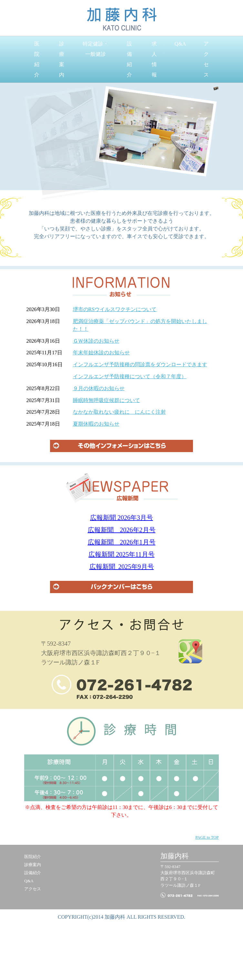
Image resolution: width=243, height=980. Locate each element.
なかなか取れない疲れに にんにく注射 (119, 412)
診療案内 (62, 59)
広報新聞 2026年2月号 (122, 530)
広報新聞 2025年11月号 (121, 554)
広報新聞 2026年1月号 (122, 542)
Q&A (180, 44)
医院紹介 (37, 59)
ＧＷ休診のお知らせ (96, 341)
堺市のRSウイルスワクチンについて (115, 309)
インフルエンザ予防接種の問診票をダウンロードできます (140, 364)
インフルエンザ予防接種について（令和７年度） (130, 376)
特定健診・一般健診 (96, 49)
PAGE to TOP (207, 837)
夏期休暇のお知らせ (96, 424)
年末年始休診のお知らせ (101, 353)
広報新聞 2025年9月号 (122, 567)
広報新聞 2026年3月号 (121, 518)
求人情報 (154, 59)
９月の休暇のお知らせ (99, 388)
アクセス (206, 59)
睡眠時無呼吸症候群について (106, 400)
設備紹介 (129, 59)
